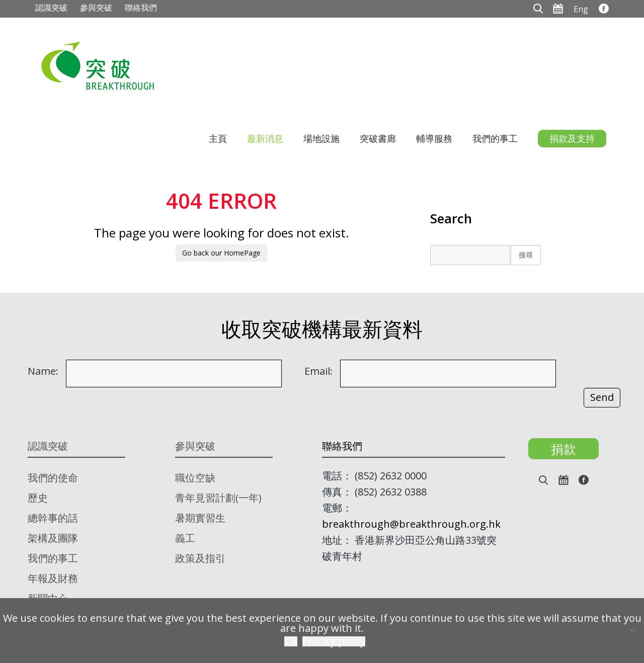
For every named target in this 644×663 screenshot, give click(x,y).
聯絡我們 (141, 8)
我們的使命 (53, 478)
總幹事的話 (53, 518)
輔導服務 (434, 138)
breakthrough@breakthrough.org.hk (411, 524)
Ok (291, 641)
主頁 (218, 138)
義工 (185, 538)
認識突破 (51, 8)
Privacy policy (334, 641)
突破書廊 (378, 138)
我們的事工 (495, 138)
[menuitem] (581, 9)
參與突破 (96, 8)
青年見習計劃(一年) (218, 498)
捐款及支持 (572, 138)
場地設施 (321, 138)
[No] (631, 631)
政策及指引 (200, 558)
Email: (318, 371)
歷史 (38, 498)
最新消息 (265, 138)
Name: (43, 371)
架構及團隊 (53, 538)
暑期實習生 (200, 518)
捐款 (563, 449)
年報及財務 (53, 578)
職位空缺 (195, 478)
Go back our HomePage (221, 253)
